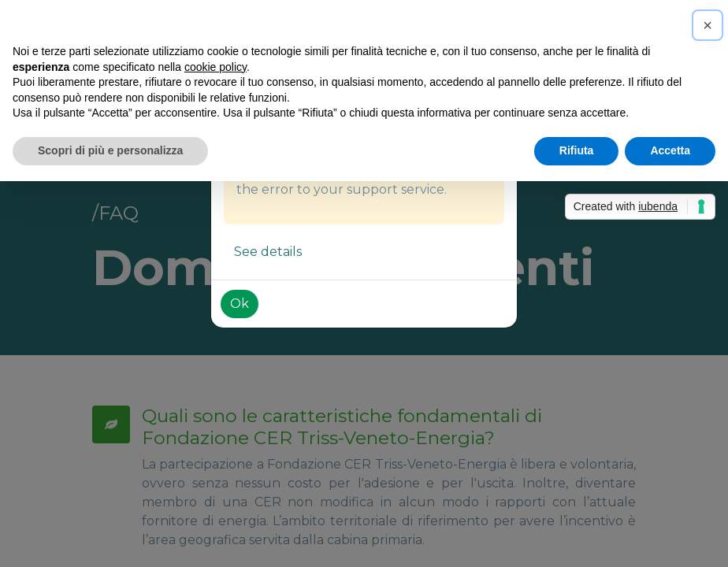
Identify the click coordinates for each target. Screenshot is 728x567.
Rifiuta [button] (577, 150)
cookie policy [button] (215, 67)
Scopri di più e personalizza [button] (110, 150)
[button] (708, 25)
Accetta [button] (670, 150)
